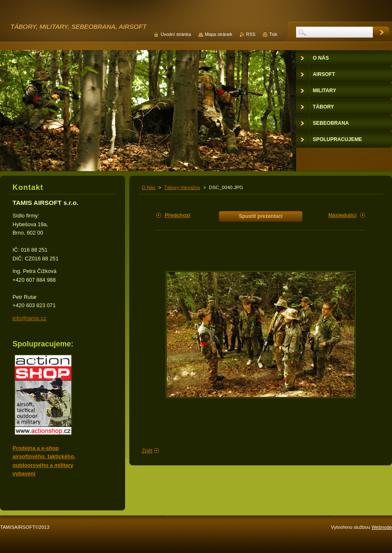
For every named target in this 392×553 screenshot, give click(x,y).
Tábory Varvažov (182, 187)
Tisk (273, 34)
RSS (251, 34)
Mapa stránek (219, 34)
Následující (342, 215)
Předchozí (177, 215)
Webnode (382, 527)
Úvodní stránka (176, 34)
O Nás (149, 187)
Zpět (147, 451)
